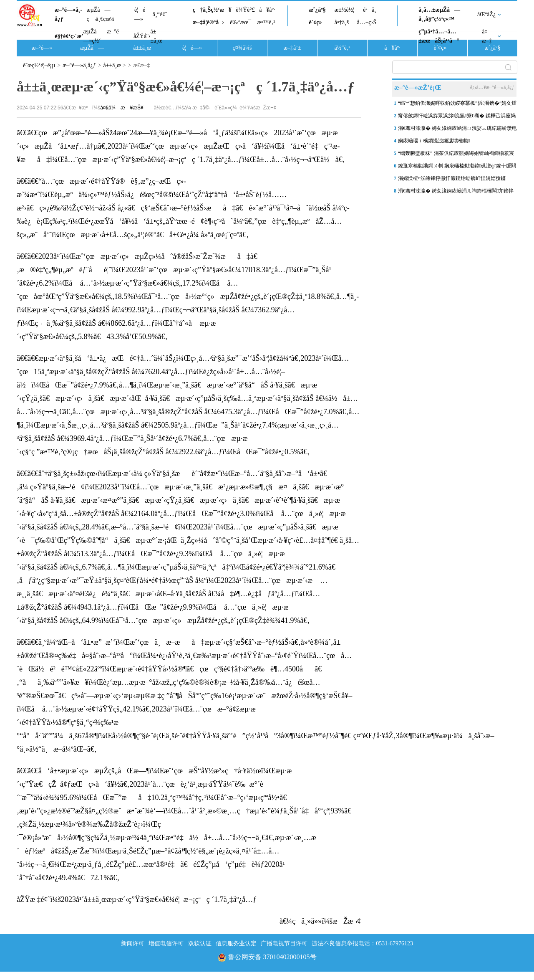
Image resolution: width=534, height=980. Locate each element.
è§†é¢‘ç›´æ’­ (69, 36)
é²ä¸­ (370, 10)
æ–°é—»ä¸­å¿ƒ (68, 14)
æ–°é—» (42, 48)
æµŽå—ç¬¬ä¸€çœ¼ (100, 14)
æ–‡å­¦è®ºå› (208, 22)
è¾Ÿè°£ (245, 10)
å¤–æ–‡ (487, 36)
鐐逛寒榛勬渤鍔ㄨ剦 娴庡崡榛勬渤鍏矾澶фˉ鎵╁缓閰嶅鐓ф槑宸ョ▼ (457, 167)
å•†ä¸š (342, 22)
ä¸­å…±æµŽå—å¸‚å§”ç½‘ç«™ (439, 14)
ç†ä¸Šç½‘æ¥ (212, 10)
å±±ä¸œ (156, 36)
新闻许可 (133, 943)
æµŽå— (92, 48)
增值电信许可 (166, 943)
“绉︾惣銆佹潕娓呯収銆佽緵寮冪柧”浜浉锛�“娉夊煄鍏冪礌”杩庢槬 (457, 105)
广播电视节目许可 (284, 943)
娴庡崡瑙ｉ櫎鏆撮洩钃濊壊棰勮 (434, 141)
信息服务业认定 (236, 943)
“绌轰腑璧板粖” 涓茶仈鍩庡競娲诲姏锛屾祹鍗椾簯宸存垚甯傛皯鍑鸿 (456, 155)
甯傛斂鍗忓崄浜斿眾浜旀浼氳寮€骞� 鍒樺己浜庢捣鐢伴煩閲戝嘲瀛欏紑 (457, 117)
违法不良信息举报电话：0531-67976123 (362, 943)
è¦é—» (140, 14)
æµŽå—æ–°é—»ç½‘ (101, 36)
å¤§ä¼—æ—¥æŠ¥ (122, 108)
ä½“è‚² (342, 48)
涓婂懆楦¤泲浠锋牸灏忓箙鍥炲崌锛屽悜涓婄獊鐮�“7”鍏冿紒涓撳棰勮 (452, 180)
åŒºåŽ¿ (486, 14)
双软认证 (200, 943)
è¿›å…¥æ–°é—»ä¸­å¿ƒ (492, 87)
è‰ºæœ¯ (241, 22)
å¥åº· (267, 10)
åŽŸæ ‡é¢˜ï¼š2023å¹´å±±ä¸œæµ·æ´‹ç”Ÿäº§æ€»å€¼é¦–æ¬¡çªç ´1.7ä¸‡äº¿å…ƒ (137, 899)
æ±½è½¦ (344, 10)
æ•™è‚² (266, 22)
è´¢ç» (317, 22)
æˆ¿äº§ (317, 10)
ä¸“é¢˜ (160, 14)
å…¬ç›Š (366, 22)
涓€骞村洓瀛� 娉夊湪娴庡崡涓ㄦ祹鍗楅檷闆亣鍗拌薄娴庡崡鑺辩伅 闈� (456, 192)
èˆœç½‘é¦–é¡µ (39, 65)
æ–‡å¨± (292, 48)
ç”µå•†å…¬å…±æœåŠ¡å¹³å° (439, 36)
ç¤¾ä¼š (242, 48)
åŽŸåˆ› (142, 36)
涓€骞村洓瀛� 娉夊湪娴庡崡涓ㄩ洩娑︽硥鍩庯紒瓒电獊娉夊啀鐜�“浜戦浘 (457, 130)
